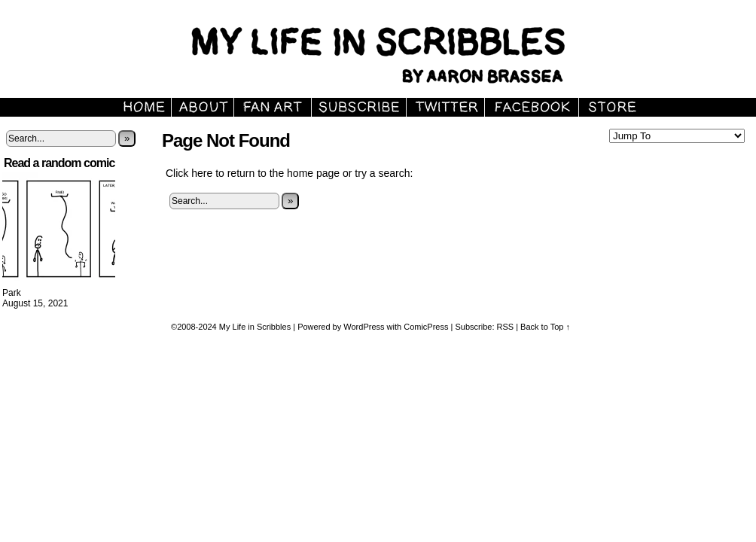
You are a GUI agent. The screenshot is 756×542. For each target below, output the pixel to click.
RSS (506, 327)
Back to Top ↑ (545, 327)
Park (12, 293)
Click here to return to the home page (253, 173)
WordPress (364, 327)
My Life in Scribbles (255, 327)
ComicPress (426, 327)
